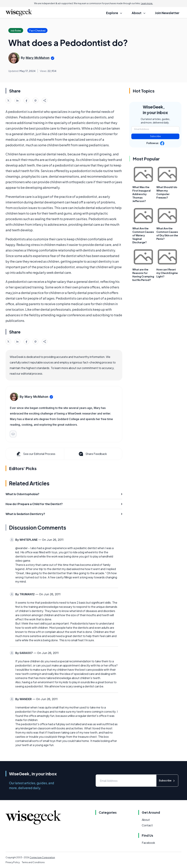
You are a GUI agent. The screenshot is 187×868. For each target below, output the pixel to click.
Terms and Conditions (33, 862)
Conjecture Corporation (42, 857)
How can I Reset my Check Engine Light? (167, 273)
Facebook (148, 843)
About (146, 820)
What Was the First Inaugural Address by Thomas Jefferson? (142, 194)
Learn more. (147, 3)
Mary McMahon (38, 58)
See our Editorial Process (36, 454)
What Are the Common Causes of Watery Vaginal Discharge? (143, 235)
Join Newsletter (167, 13)
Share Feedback (92, 454)
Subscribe (155, 136)
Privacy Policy (13, 862)
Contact (147, 825)
